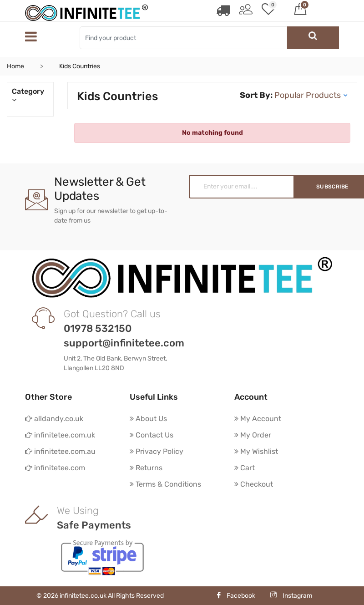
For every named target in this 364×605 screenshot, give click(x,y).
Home (15, 66)
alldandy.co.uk (54, 419)
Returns (146, 468)
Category (30, 96)
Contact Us (152, 435)
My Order (253, 435)
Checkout (254, 484)
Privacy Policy (157, 451)
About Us (148, 419)
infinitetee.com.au (60, 451)
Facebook (235, 596)
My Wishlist (256, 451)
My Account (258, 419)
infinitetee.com (55, 468)
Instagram (291, 596)
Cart (245, 468)
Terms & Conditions (165, 484)
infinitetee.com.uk (60, 435)
